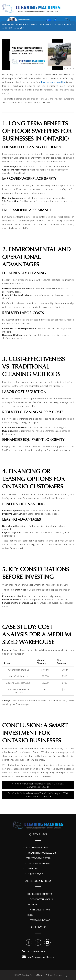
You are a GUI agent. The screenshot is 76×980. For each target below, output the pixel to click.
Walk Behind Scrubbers (37, 848)
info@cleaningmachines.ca (41, 957)
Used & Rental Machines (40, 863)
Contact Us (32, 869)
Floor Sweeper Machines (42, 899)
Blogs (30, 915)
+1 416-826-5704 (37, 951)
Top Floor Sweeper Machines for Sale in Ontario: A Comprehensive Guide (38, 785)
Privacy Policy (35, 874)
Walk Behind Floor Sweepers (42, 853)
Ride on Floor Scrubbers (40, 894)
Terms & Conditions (40, 920)
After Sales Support (40, 910)
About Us (32, 904)
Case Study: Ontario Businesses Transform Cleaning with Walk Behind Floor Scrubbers (38, 795)
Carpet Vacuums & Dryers (39, 858)
